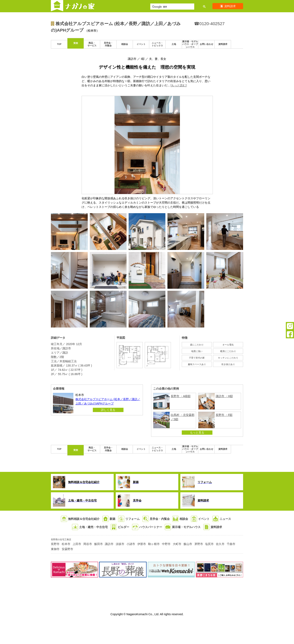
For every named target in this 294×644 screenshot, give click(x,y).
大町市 (177, 544)
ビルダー (123, 527)
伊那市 (142, 544)
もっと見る (197, 432)
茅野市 (199, 544)
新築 (112, 519)
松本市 (66, 544)
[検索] (172, 7)
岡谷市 (88, 544)
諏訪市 (109, 544)
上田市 (77, 544)
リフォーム (132, 519)
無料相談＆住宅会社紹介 (84, 519)
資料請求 (216, 527)
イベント (204, 519)
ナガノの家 (80, 6)
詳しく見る (108, 410)
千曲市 (231, 544)
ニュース (225, 519)
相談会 (184, 519)
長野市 (55, 544)
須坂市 (120, 544)
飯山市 (188, 544)
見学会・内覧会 (160, 519)
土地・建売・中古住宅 (93, 527)
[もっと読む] (179, 85)
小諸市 (131, 544)
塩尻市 (209, 544)
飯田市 (99, 544)
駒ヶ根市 (154, 544)
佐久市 (220, 544)
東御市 (55, 549)
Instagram (290, 326)
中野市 (166, 544)
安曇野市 (67, 549)
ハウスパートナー (151, 527)
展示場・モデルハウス (186, 527)
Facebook (290, 334)
